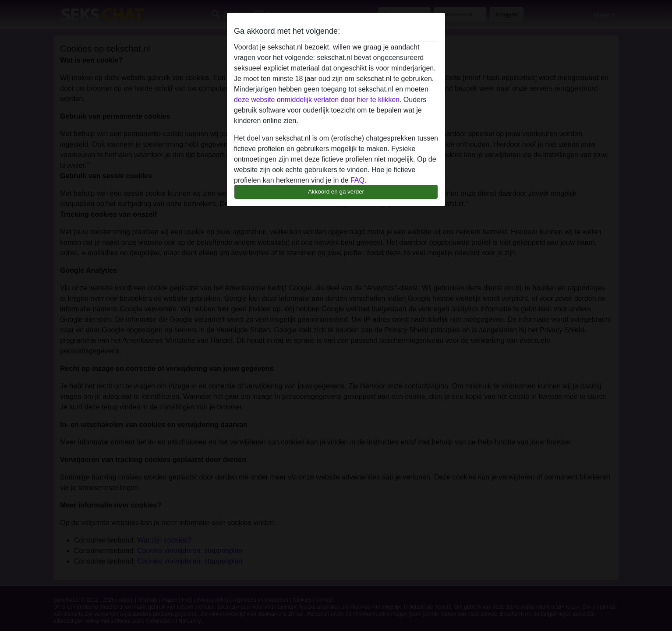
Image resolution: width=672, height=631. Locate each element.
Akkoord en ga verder (336, 192)
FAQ (357, 180)
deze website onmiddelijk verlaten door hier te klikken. (318, 100)
